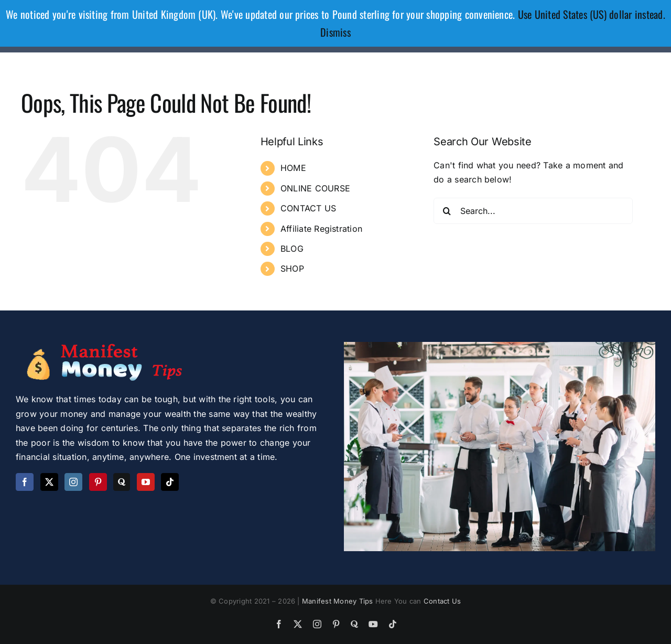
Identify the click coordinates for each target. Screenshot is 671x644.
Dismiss (335, 32)
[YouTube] (146, 482)
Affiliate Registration (321, 229)
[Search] (447, 211)
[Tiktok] (170, 482)
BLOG (292, 249)
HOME (293, 168)
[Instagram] (73, 482)
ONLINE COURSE (315, 188)
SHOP (292, 269)
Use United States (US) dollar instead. (592, 14)
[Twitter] (49, 482)
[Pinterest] (98, 482)
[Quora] (122, 482)
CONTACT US (308, 208)
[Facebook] (25, 482)
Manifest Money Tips (339, 601)
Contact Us (442, 601)
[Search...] (533, 211)
